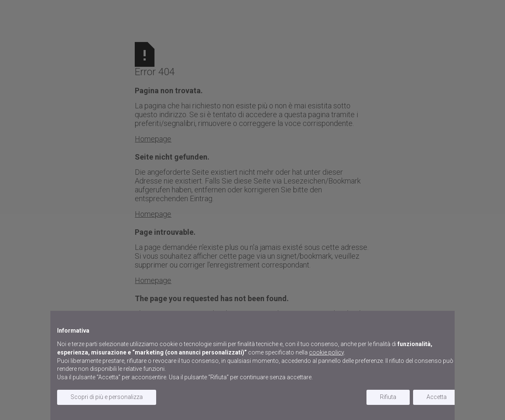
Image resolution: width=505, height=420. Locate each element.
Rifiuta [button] (388, 397)
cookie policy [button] (326, 352)
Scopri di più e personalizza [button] (107, 397)
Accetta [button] (437, 397)
